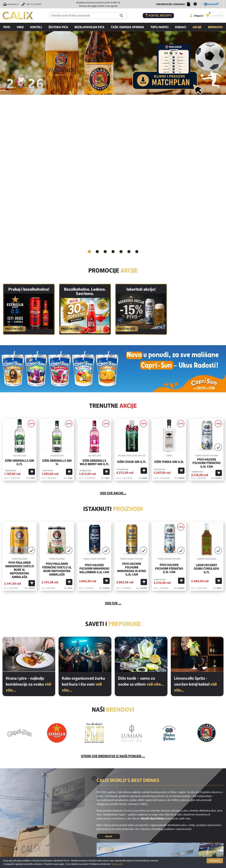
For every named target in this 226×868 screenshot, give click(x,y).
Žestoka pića (58, 27)
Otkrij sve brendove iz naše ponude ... (113, 593)
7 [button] (137, 89)
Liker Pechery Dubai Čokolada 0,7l (206, 406)
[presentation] (166, 787)
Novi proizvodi (75, 820)
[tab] (89, 90)
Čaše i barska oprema (128, 27)
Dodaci (181, 27)
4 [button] (113, 89)
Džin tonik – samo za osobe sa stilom (141, 519)
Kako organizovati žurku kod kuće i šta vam (83, 522)
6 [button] (129, 89)
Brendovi (215, 27)
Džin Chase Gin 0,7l (132, 299)
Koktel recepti (158, 15)
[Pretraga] (121, 16)
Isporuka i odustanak (119, 820)
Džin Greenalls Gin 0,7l (20, 300)
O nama (113, 829)
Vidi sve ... (113, 441)
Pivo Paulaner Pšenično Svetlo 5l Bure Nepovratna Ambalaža (57, 407)
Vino (20, 27)
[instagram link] (113, 800)
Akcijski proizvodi (76, 824)
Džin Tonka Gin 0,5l (169, 299)
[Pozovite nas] (31, 4)
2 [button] (97, 89)
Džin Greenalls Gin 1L (57, 300)
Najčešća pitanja (117, 815)
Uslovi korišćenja (117, 824)
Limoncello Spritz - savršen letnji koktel (195, 522)
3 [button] (105, 89)
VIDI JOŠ (109, 674)
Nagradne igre (116, 838)
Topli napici (159, 27)
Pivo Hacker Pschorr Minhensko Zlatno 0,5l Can (132, 407)
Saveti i (113, 461)
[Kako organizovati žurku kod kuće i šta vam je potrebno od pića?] (85, 492)
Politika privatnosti (118, 834)
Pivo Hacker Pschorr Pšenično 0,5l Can (207, 300)
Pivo (7, 27)
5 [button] (121, 89)
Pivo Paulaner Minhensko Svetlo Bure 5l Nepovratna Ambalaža (20, 407)
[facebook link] (104, 800)
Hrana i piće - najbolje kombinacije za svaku (28, 522)
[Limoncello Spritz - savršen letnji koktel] (197, 492)
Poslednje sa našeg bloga (80, 834)
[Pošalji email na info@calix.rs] (10, 4)
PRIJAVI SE (132, 787)
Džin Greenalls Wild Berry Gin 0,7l (94, 300)
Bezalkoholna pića (89, 27)
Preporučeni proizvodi (78, 829)
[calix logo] (20, 816)
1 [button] (89, 89)
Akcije (197, 27)
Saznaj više (117, 864)
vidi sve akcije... (113, 331)
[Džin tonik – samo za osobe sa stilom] (141, 492)
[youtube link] (122, 800)
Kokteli (36, 27)
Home (70, 815)
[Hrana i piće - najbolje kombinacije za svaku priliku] (29, 492)
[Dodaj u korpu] (32, 310)
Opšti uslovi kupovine (120, 843)
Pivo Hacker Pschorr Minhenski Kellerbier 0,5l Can (94, 406)
